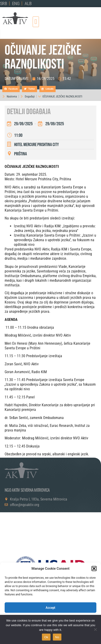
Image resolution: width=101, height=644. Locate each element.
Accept (50, 608)
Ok (46, 637)
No (57, 637)
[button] (94, 569)
